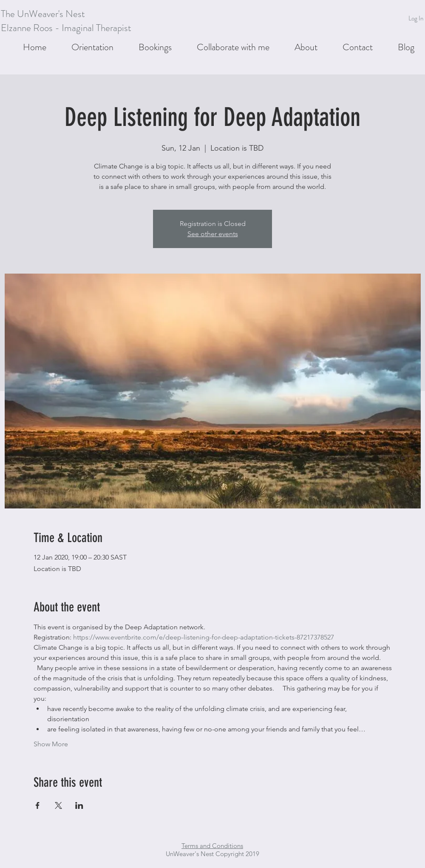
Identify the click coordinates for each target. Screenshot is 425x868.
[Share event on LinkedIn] (79, 805)
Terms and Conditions (212, 846)
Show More (51, 744)
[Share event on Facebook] (38, 805)
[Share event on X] (58, 805)
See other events (213, 234)
